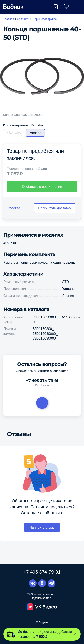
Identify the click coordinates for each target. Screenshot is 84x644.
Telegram (51, 583)
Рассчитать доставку (55, 208)
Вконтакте (33, 583)
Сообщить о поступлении (42, 186)
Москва (14, 208)
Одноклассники (42, 583)
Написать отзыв (42, 527)
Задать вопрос (42, 403)
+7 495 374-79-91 (42, 381)
